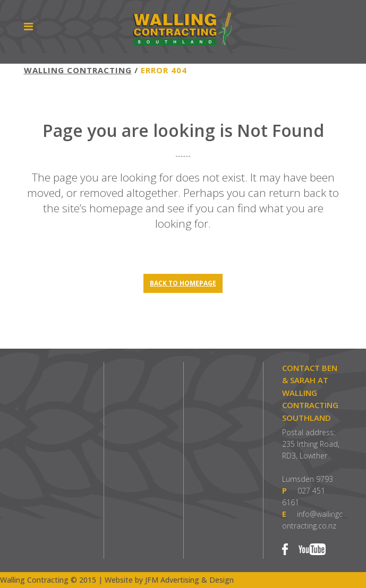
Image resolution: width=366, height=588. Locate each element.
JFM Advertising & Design (189, 580)
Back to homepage (183, 283)
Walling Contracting (78, 70)
